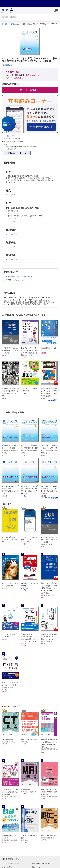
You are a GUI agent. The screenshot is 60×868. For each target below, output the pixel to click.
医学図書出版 (8, 65)
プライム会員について (11, 863)
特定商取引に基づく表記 (42, 863)
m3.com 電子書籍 (5, 24)
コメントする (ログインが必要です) (17, 276)
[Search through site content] (27, 17)
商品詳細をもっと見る (16, 153)
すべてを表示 (51, 400)
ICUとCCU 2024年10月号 (15, 24)
